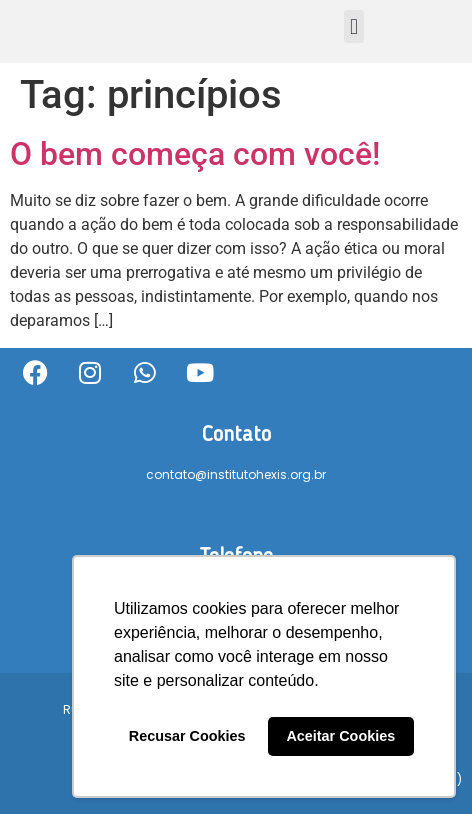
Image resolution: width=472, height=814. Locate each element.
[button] (353, 26)
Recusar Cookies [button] (187, 736)
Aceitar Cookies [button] (340, 736)
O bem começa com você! (195, 154)
